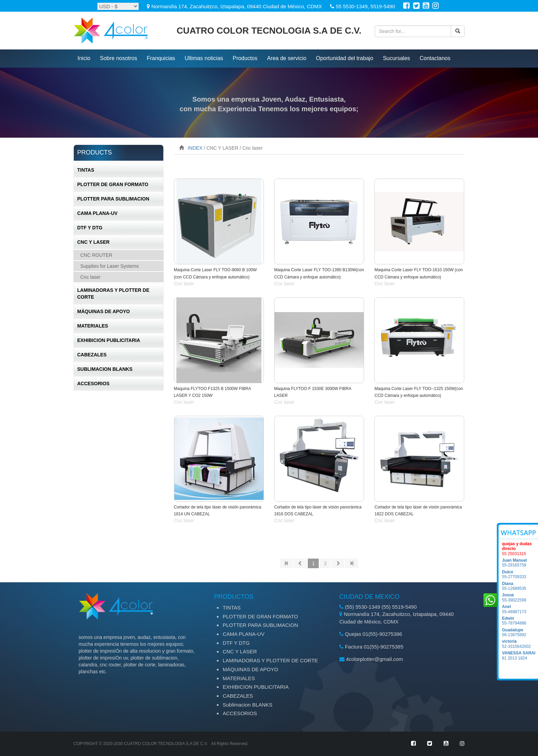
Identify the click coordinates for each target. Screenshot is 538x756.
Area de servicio (287, 58)
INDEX (195, 148)
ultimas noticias (204, 58)
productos (245, 58)
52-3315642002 (520, 644)
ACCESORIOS (93, 383)
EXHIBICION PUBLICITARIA (109, 340)
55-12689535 (520, 586)
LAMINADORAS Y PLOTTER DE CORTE (113, 294)
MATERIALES (93, 326)
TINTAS (86, 170)
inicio (84, 58)
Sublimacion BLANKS (105, 369)
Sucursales (396, 58)
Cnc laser (90, 277)
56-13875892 (520, 632)
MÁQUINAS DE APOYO (104, 311)
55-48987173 (520, 609)
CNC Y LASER (93, 242)
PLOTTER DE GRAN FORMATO (113, 184)
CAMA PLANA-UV (97, 213)
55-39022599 (520, 597)
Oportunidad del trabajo (345, 58)
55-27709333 (520, 574)
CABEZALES (92, 355)
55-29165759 (520, 563)
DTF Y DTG (90, 228)
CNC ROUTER (96, 255)
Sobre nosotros (119, 58)
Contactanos (435, 58)
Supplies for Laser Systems (109, 266)
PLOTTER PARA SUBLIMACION (113, 199)
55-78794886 (520, 621)
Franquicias (161, 58)
